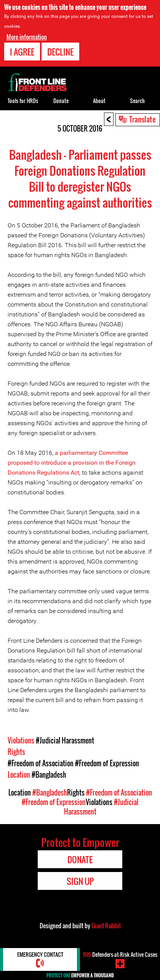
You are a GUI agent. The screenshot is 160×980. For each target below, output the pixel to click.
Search (137, 101)
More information (27, 37)
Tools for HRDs (23, 101)
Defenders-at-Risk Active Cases (120, 954)
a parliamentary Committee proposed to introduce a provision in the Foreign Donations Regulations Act (72, 463)
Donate (61, 101)
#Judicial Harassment (65, 740)
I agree (22, 52)
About (99, 101)
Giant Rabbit (106, 926)
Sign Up (80, 881)
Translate (142, 119)
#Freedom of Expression (107, 763)
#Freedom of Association (41, 763)
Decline (60, 52)
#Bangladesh (49, 775)
